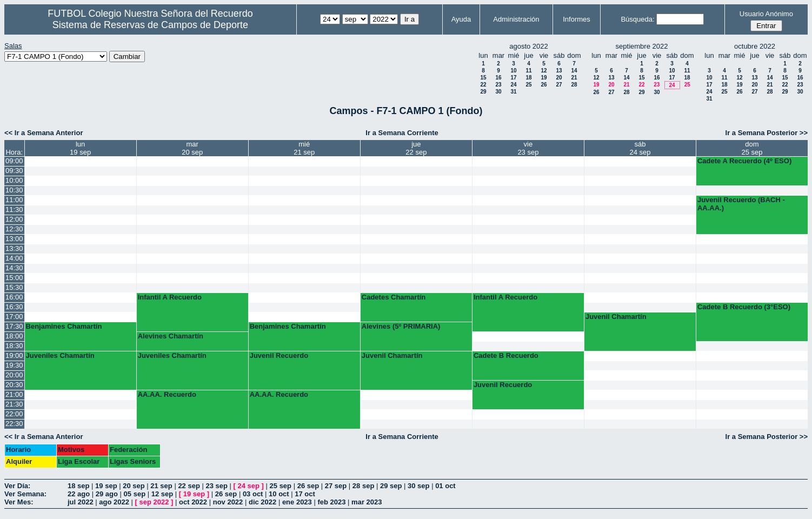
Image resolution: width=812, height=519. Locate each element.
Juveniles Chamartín (60, 355)
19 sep (106, 486)
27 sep (336, 486)
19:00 (14, 355)
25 (528, 85)
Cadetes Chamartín (394, 297)
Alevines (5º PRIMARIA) (401, 326)
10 (513, 71)
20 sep (134, 486)
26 (544, 85)
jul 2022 (81, 502)
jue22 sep (416, 148)
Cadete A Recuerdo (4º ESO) (744, 161)
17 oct (305, 494)
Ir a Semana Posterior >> (767, 133)
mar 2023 (367, 502)
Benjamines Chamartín (64, 326)
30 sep (418, 486)
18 (528, 78)
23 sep (216, 486)
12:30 (14, 229)
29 (483, 92)
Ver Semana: (25, 494)
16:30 (14, 307)
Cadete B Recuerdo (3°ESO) (744, 307)
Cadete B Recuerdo (506, 355)
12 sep (162, 494)
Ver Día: (17, 486)
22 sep (189, 486)
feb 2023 (331, 502)
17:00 (14, 317)
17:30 (14, 326)
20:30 (14, 385)
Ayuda (461, 19)
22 (483, 85)
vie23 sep (528, 148)
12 (544, 71)
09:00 (14, 161)
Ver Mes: (19, 502)
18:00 (14, 336)
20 (559, 78)
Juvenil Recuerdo (279, 355)
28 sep (363, 486)
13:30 (14, 248)
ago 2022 (114, 502)
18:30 (14, 346)
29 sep (391, 486)
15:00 (14, 278)
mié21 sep (304, 148)
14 (574, 71)
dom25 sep (752, 148)
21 (574, 78)
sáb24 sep (640, 148)
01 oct (445, 486)
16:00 (14, 297)
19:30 (14, 365)
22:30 (14, 424)
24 (513, 85)
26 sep (308, 486)
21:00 (14, 394)
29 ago (107, 494)
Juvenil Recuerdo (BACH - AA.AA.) (741, 204)
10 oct (279, 494)
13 (559, 71)
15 (483, 78)
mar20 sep (192, 148)
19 (544, 78)
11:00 (14, 200)
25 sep (281, 486)
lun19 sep (80, 148)
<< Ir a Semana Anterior (44, 133)
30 (498, 92)
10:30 (14, 190)
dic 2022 (262, 502)
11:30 (14, 209)
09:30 (14, 171)
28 (574, 85)
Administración (516, 19)
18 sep (78, 486)
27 (559, 85)
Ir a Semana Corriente (402, 133)
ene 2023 (297, 502)
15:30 (14, 287)
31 (513, 92)
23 (498, 85)
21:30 (14, 404)
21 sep (161, 486)
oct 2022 (193, 502)
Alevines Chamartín (171, 336)
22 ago (79, 494)
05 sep (135, 494)
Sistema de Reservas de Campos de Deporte (150, 25)
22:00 (14, 414)
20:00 (14, 375)
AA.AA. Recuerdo (167, 394)
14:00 (14, 258)
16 (498, 78)
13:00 (14, 239)
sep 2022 (154, 502)
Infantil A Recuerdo (170, 297)
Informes (577, 19)
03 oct (253, 494)
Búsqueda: (637, 19)
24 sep (249, 486)
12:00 (14, 219)
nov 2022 (228, 502)
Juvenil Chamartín (616, 317)
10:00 (14, 180)
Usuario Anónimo (766, 14)
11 (528, 71)
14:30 (14, 268)
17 (513, 78)
